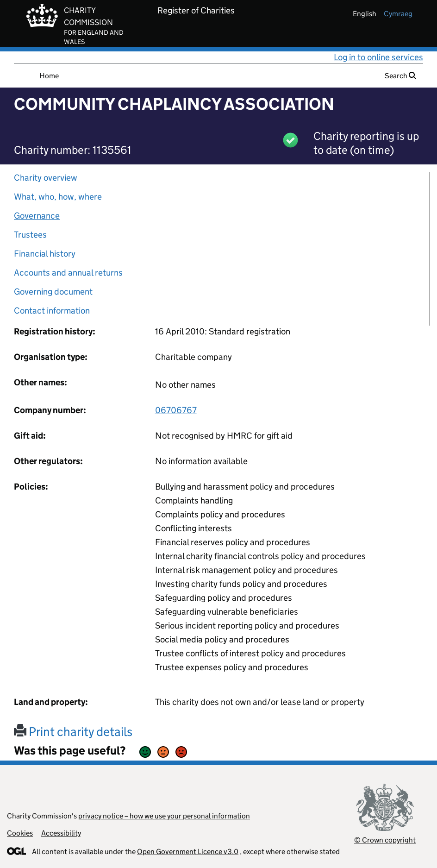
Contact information (52, 311)
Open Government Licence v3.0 (188, 852)
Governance (37, 216)
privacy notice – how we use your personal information (164, 816)
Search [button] (400, 76)
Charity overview (46, 178)
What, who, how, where (58, 197)
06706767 (176, 410)
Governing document (53, 292)
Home (49, 76)
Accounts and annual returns (68, 273)
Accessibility (61, 833)
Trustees (30, 235)
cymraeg (398, 14)
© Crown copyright (385, 840)
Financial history (45, 254)
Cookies (20, 833)
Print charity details (73, 732)
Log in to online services (378, 57)
